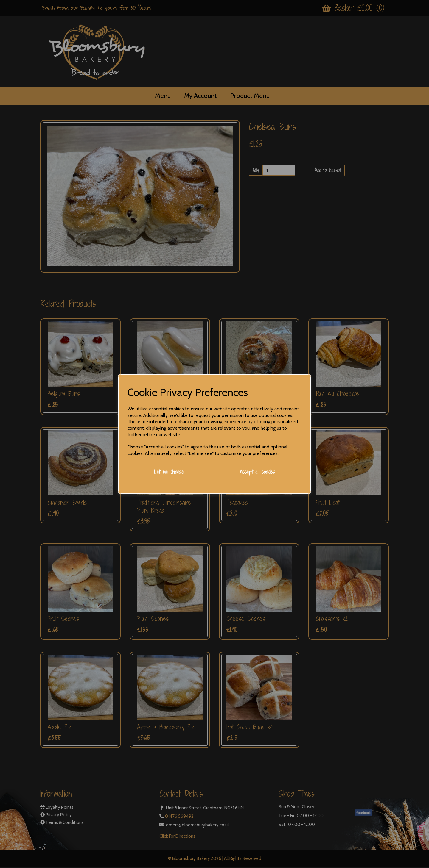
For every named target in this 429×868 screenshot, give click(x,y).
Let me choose (169, 472)
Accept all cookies (257, 472)
